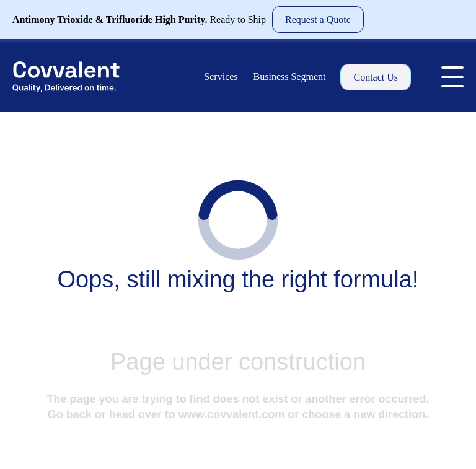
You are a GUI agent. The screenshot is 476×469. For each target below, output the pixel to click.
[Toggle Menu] (452, 77)
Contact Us (376, 77)
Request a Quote (318, 20)
